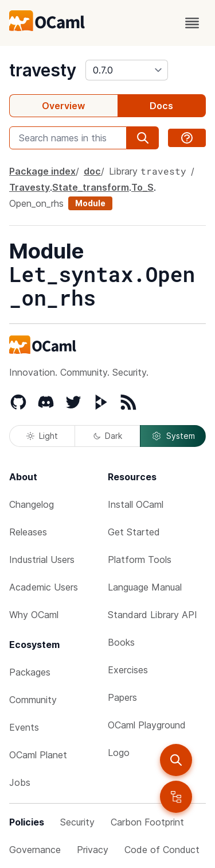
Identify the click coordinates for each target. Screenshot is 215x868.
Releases (28, 532)
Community (33, 700)
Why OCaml (34, 615)
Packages (30, 672)
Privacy (93, 850)
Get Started (134, 532)
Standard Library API (153, 615)
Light (42, 436)
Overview (63, 106)
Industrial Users (42, 560)
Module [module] (90, 203)
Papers (122, 697)
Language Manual (145, 587)
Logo (119, 753)
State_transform (91, 187)
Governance (35, 850)
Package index (42, 171)
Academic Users (44, 587)
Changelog (32, 504)
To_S (142, 187)
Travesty (30, 187)
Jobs (20, 782)
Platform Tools (140, 560)
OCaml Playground (147, 725)
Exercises (128, 670)
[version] (127, 70)
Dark (108, 436)
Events (24, 727)
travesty (43, 70)
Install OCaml (136, 504)
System (173, 436)
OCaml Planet (38, 755)
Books (121, 642)
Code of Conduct (162, 850)
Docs (161, 106)
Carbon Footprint (147, 822)
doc (92, 171)
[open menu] (192, 23)
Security (77, 822)
